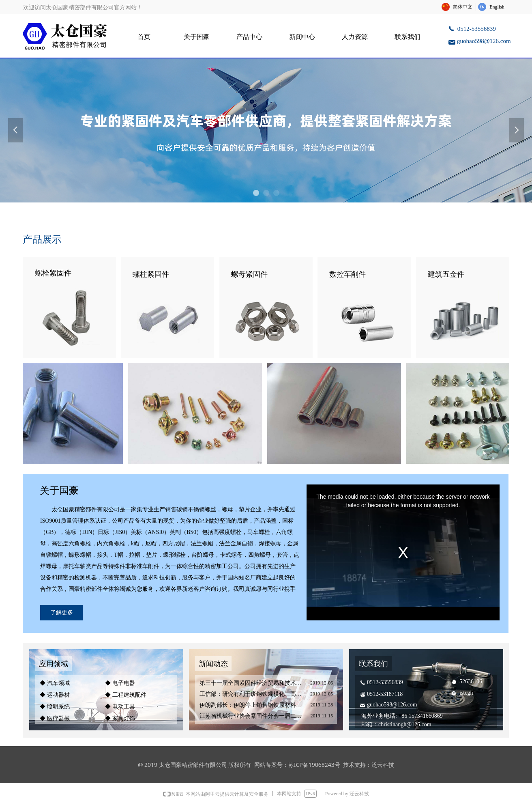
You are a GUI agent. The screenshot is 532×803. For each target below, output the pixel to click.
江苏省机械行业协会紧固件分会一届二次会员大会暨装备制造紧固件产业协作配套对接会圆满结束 (253, 716)
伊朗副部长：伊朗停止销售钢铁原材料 (248, 705)
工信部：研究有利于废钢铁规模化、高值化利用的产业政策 (253, 694)
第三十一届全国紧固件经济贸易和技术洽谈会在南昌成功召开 (253, 683)
